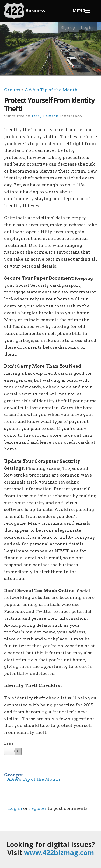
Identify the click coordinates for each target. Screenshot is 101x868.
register (38, 808)
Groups (12, 90)
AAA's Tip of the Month (51, 90)
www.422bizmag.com (59, 852)
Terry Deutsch (45, 116)
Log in (87, 27)
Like (9, 743)
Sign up (68, 27)
